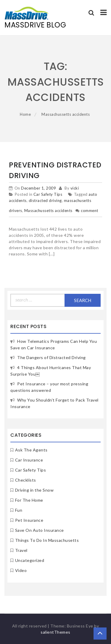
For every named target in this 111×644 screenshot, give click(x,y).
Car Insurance (29, 460)
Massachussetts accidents (48, 211)
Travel (21, 550)
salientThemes (55, 632)
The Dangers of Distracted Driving (52, 357)
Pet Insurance (29, 520)
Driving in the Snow (34, 490)
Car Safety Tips (48, 194)
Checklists (26, 480)
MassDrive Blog (35, 25)
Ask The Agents (31, 450)
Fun (19, 510)
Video (21, 570)
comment (90, 211)
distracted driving (45, 200)
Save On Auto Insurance (40, 530)
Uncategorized (30, 560)
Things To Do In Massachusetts (47, 540)
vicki (75, 188)
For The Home (29, 500)
